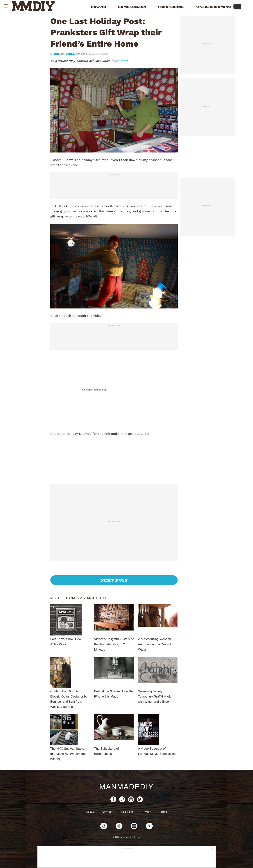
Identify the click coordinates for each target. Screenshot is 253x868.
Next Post (114, 580)
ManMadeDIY (126, 787)
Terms (163, 812)
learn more (120, 61)
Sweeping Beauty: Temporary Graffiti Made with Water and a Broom (155, 697)
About (90, 812)
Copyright (127, 812)
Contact (107, 812)
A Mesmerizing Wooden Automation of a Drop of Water (155, 644)
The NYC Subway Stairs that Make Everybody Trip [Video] (68, 754)
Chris (56, 54)
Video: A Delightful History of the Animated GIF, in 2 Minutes (114, 644)
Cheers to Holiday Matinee (71, 434)
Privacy (146, 812)
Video (70, 54)
